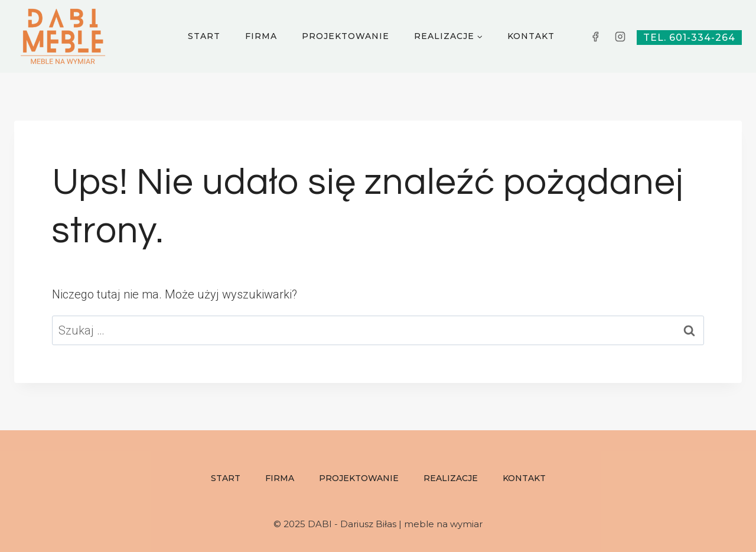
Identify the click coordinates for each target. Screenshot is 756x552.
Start (204, 36)
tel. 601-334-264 (689, 38)
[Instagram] (620, 37)
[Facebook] (595, 37)
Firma (261, 36)
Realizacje (451, 478)
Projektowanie (346, 36)
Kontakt (531, 36)
